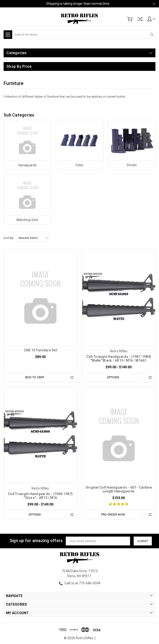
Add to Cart (35, 377)
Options (113, 377)
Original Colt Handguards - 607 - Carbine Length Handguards (119, 489)
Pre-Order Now (113, 515)
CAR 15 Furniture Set (40, 350)
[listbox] (33, 238)
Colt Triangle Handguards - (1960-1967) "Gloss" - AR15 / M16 (40, 496)
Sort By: (9, 238)
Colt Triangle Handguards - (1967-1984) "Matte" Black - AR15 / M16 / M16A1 (119, 359)
